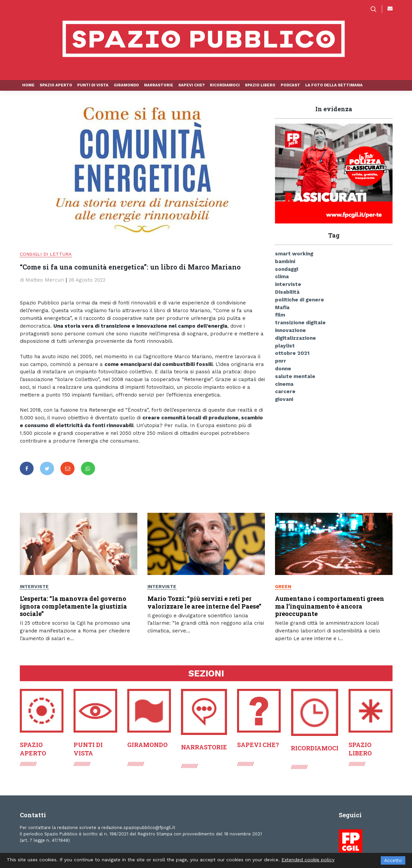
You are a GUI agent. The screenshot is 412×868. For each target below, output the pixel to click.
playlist (285, 346)
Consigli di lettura (46, 254)
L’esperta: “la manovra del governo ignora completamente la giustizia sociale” (73, 606)
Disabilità (287, 292)
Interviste (34, 587)
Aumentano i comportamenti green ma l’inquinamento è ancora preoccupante (330, 606)
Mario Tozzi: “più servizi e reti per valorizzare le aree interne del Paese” (204, 603)
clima (282, 277)
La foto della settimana (334, 85)
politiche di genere (300, 300)
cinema (284, 384)
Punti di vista (93, 85)
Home (28, 85)
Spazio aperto (56, 85)
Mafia (282, 307)
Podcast (290, 85)
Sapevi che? (192, 85)
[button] (376, 9)
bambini (285, 261)
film (280, 315)
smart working (294, 254)
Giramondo (126, 85)
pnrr (281, 361)
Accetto (393, 860)
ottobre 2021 (292, 353)
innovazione (290, 330)
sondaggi (287, 269)
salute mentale (295, 376)
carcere (285, 391)
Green (283, 586)
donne (283, 369)
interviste (288, 284)
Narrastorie (159, 85)
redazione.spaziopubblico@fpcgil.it (138, 828)
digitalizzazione (295, 338)
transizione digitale (300, 323)
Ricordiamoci (225, 85)
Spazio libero (260, 85)
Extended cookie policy (308, 860)
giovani (284, 399)
